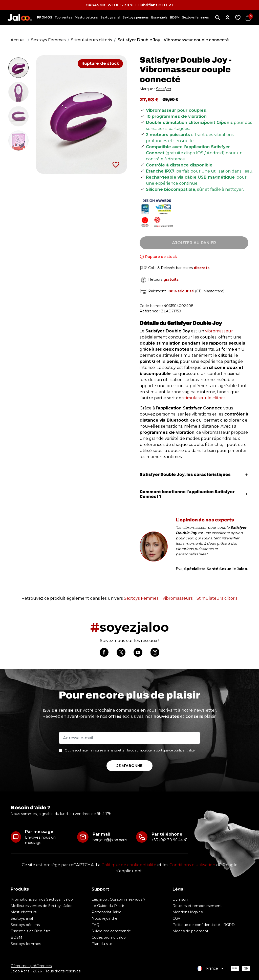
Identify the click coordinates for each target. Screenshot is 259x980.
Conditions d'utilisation (192, 865)
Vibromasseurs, (178, 598)
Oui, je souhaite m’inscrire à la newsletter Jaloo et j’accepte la (130, 750)
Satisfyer (164, 89)
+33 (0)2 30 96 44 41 (170, 840)
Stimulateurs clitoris (217, 598)
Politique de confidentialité (129, 865)
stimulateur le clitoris (204, 398)
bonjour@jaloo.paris (110, 840)
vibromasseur (219, 331)
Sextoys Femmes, (142, 598)
